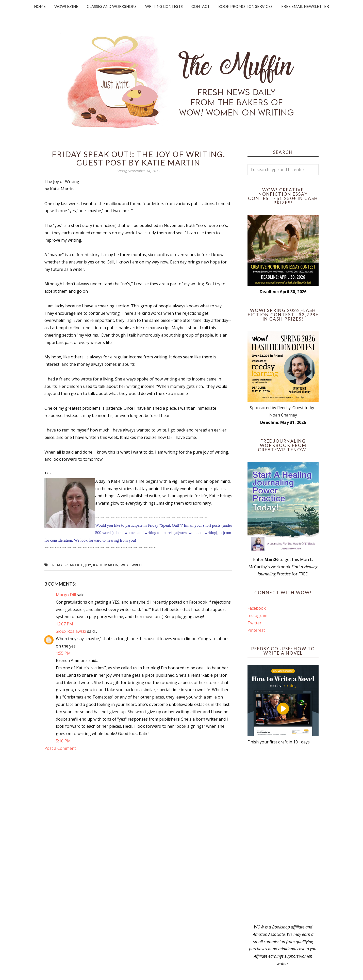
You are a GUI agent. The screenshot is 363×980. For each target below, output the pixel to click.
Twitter (254, 623)
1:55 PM (63, 653)
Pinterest (256, 630)
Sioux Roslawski (71, 631)
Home (40, 6)
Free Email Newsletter (305, 6)
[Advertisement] (283, 835)
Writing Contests (164, 6)
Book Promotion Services (245, 6)
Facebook (257, 608)
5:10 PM (63, 741)
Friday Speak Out (67, 565)
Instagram (257, 616)
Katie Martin (106, 565)
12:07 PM (64, 624)
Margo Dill (66, 595)
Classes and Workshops (112, 6)
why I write (132, 565)
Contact (201, 6)
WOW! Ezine (66, 6)
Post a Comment (60, 748)
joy (88, 565)
